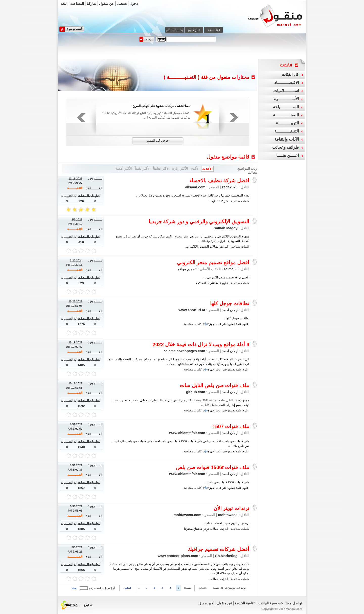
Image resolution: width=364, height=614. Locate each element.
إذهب (74, 588)
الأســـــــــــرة (286, 99)
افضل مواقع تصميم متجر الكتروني (213, 262)
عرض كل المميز (158, 140)
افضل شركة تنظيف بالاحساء (219, 181)
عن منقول (107, 4)
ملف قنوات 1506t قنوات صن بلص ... (227, 482)
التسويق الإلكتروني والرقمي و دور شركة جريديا (199, 222)
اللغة (64, 4)
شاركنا (92, 4)
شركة (224, 201)
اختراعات (222, 324)
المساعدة (77, 4)
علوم (225, 283)
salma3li (230, 269)
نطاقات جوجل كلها (230, 303)
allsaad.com (195, 187)
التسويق (204, 247)
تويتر (206, 529)
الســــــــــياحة (286, 107)
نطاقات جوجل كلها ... (236, 318)
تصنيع (232, 324)
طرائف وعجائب (285, 147)
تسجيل (122, 4)
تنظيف (214, 201)
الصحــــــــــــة (286, 115)
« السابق (203, 588)
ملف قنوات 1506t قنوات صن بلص (213, 467)
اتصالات (214, 247)
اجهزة (211, 324)
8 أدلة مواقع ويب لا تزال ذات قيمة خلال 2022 (201, 344)
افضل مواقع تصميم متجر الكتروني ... (226, 277)
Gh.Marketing (226, 556)
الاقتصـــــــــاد (287, 83)
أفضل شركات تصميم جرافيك (218, 549)
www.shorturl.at (192, 310)
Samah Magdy (225, 228)
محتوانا (188, 529)
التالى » (127, 588)
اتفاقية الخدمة (245, 603)
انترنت (224, 247)
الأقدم (195, 168)
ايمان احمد (230, 310)
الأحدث (207, 169)
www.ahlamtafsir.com (187, 433)
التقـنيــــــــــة (75, 188)
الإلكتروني (191, 247)
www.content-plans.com (178, 556)
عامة (218, 283)
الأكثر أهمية (124, 168)
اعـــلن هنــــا (287, 155)
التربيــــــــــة (287, 123)
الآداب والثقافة (287, 139)
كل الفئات (290, 74)
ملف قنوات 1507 (231, 426)
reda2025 (230, 187)
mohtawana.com (188, 515)
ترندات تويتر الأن (231, 508)
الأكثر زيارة (180, 168)
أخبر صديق (207, 603)
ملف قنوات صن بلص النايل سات (214, 385)
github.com (196, 392)
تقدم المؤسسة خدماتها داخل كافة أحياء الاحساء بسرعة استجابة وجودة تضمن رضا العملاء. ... (193, 195)
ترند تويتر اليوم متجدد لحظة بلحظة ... (226, 523)
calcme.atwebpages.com (184, 351)
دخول (134, 4)
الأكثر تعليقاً (161, 168)
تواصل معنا (294, 603)
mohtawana (228, 515)
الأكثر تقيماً (143, 168)
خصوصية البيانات (271, 603)
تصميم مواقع (187, 269)
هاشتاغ (198, 529)
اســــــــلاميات (286, 91)
